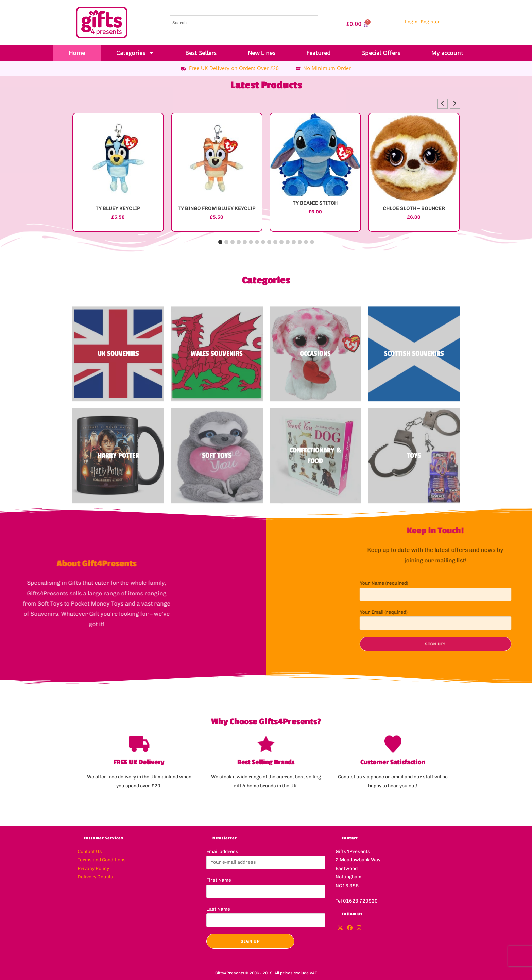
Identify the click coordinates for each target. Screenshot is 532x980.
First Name (219, 880)
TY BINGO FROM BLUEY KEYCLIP (217, 208)
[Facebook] (350, 928)
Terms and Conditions (102, 860)
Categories (135, 53)
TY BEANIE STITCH (315, 203)
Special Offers (381, 53)
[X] (340, 928)
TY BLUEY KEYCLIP (118, 208)
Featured (319, 53)
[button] (455, 104)
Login (411, 22)
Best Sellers (201, 53)
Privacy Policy (93, 868)
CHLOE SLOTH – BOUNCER (414, 208)
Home (77, 53)
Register (430, 22)
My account (447, 53)
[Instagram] (359, 928)
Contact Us (90, 851)
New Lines (262, 53)
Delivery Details (95, 877)
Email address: (223, 851)
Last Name (218, 909)
